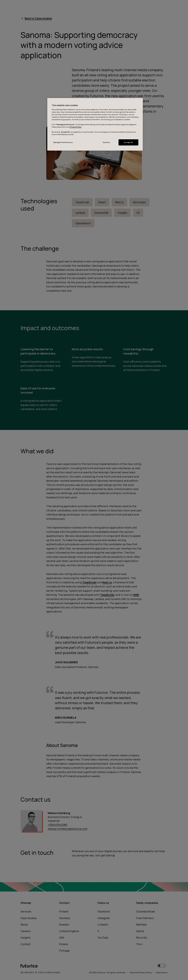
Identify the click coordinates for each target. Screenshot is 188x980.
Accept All (128, 142)
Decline (106, 142)
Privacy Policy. (76, 127)
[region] (95, 124)
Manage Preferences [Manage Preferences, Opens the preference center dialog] (63, 142)
